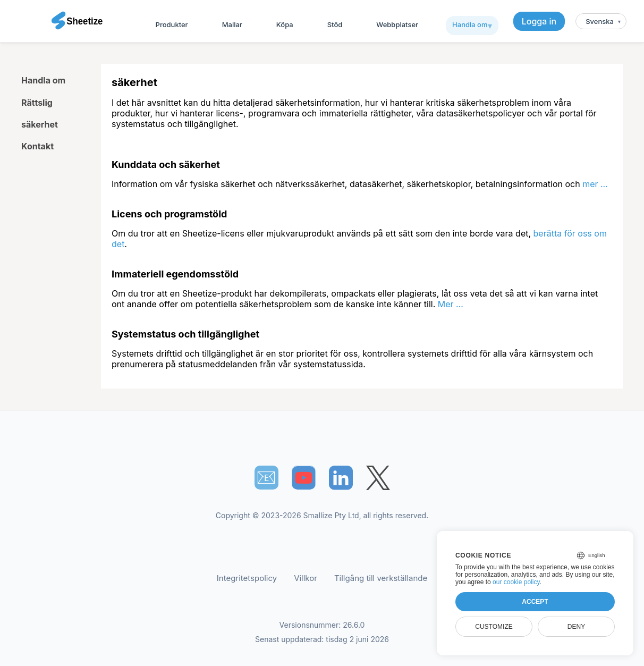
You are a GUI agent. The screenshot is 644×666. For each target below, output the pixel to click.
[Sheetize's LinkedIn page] (341, 478)
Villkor (306, 578)
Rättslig (37, 103)
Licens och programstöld (169, 214)
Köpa (285, 24)
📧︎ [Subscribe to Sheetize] (266, 477)
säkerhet (40, 124)
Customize (494, 627)
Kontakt (37, 146)
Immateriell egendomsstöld (175, 274)
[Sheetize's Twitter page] (378, 478)
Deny (576, 627)
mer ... (595, 184)
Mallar (232, 24)
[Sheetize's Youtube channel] (304, 478)
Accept (535, 602)
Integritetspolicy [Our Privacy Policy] (247, 578)
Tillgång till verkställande (381, 578)
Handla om (470, 24)
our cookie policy (516, 582)
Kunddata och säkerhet (166, 165)
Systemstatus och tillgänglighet (185, 334)
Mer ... (451, 304)
